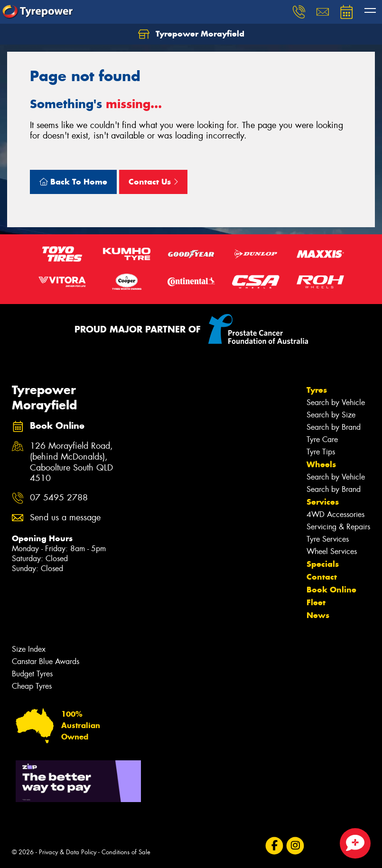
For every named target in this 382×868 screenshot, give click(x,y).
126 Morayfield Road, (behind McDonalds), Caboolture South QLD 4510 (71, 462)
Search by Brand (334, 427)
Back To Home (73, 182)
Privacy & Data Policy (68, 852)
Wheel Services (332, 551)
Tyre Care (322, 439)
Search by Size (331, 415)
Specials (323, 564)
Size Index (29, 649)
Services (323, 502)
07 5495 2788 (59, 498)
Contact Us (153, 182)
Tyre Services (328, 539)
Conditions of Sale (126, 852)
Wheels (321, 464)
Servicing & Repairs (338, 527)
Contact (322, 577)
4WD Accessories (335, 514)
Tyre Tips (321, 452)
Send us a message (65, 518)
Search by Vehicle (336, 402)
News (318, 615)
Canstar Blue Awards (46, 661)
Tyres (317, 390)
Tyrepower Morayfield (191, 34)
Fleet (316, 602)
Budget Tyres (32, 674)
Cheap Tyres (32, 686)
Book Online (331, 590)
